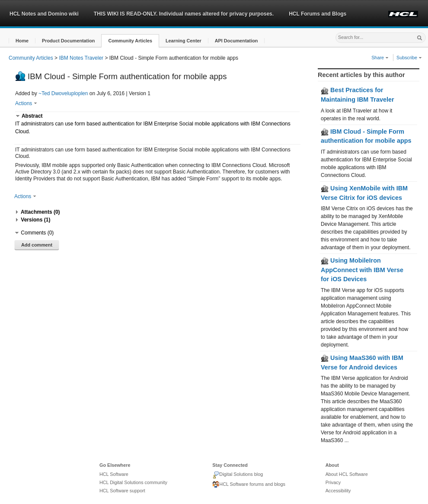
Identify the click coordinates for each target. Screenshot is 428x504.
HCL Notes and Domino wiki (44, 14)
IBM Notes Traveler (81, 58)
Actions (26, 103)
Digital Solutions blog (238, 475)
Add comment (37, 245)
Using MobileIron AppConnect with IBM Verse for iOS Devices (362, 270)
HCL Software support (122, 491)
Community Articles (31, 58)
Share (380, 58)
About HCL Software (347, 474)
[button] (22, 41)
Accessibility (338, 491)
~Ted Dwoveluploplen (63, 93)
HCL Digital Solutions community (133, 482)
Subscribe (409, 58)
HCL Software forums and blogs (249, 485)
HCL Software (114, 474)
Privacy (333, 482)
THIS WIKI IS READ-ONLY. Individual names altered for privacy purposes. (184, 14)
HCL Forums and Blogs (318, 14)
